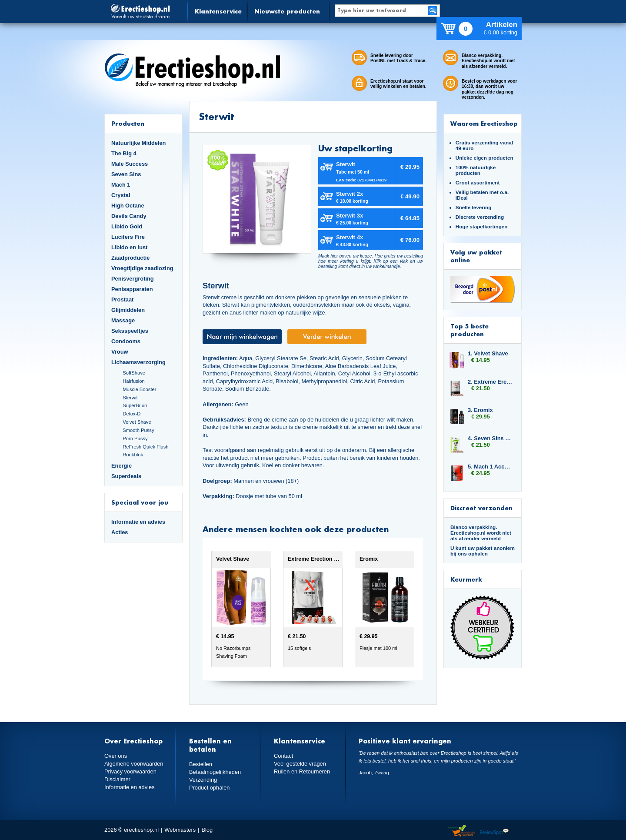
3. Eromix (480, 410)
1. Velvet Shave (488, 353)
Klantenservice (218, 11)
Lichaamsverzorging (138, 362)
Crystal (121, 195)
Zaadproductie (130, 258)
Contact (283, 756)
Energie (122, 466)
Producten (128, 123)
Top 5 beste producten (469, 330)
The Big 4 (124, 153)
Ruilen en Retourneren (302, 771)
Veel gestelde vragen (300, 764)
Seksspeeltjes (130, 331)
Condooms (126, 341)
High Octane (128, 206)
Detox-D (132, 414)
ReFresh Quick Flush (145, 447)
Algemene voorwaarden (134, 764)
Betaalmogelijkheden (215, 772)
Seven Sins (126, 174)
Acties (120, 532)
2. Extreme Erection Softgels (490, 382)
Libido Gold (127, 226)
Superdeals (126, 476)
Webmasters (180, 830)
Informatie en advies (138, 522)
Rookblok (133, 455)
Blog (207, 830)
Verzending (203, 780)
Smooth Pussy (138, 430)
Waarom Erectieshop (484, 123)
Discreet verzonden (481, 508)
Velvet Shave (137, 422)
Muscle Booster (139, 389)
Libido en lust (129, 247)
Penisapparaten (132, 289)
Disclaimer (117, 779)
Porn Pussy (135, 438)
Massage (123, 320)
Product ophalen (209, 788)
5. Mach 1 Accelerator (490, 467)
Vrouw (120, 352)
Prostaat (122, 300)
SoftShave (134, 373)
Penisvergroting (133, 279)
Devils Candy (129, 216)
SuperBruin (135, 405)
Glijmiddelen (128, 310)
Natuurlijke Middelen (138, 143)
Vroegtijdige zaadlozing (142, 268)
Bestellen (201, 764)
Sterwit (130, 398)
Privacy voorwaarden (130, 771)
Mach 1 (121, 185)
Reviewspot (494, 831)
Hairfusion (134, 381)
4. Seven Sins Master (490, 438)
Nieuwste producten (287, 11)
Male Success (130, 164)
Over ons (116, 756)
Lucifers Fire (128, 237)
